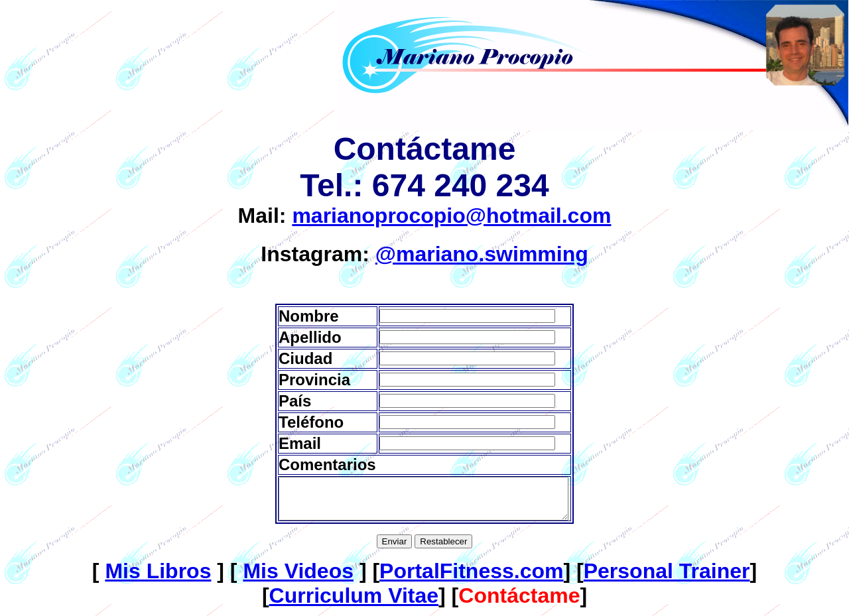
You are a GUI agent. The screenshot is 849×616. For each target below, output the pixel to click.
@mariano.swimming (482, 254)
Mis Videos (298, 579)
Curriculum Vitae (354, 603)
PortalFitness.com (471, 579)
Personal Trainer (667, 579)
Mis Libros (158, 579)
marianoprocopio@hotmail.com (451, 216)
